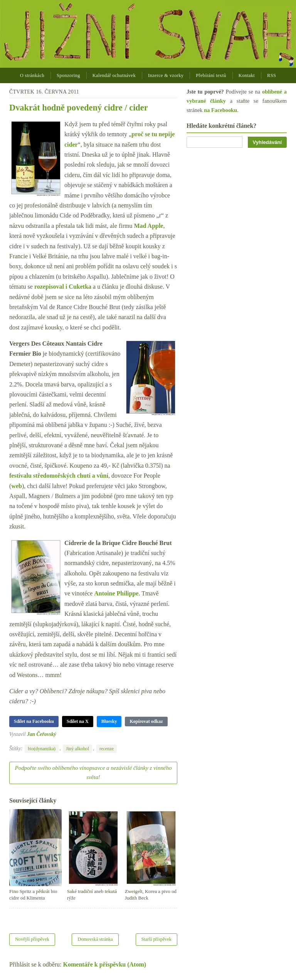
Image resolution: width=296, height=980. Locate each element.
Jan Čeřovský (42, 734)
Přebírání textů (211, 75)
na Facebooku (220, 110)
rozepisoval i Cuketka (63, 287)
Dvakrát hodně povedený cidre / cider (79, 108)
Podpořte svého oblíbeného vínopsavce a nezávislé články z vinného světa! (93, 773)
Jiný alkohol (77, 749)
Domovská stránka (95, 939)
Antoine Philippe (116, 593)
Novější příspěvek (32, 939)
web (17, 486)
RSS (272, 75)
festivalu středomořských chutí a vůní (59, 476)
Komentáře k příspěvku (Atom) (105, 964)
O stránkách (32, 75)
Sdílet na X (78, 721)
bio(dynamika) (42, 749)
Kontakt (247, 75)
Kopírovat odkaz (146, 721)
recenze (107, 749)
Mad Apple (148, 226)
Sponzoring (68, 75)
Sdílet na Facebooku (34, 721)
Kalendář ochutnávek (114, 75)
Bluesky (109, 721)
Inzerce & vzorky (166, 75)
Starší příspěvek (157, 939)
